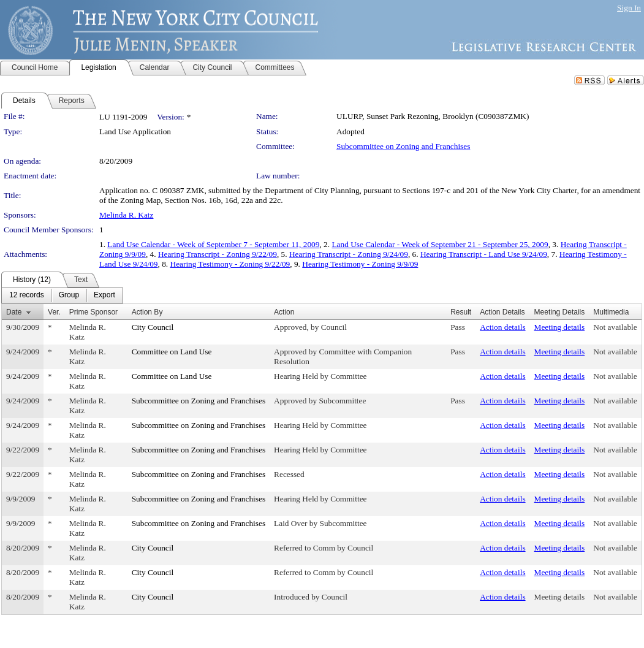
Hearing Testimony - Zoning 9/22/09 (230, 264)
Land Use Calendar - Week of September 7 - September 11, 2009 (213, 244)
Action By (147, 312)
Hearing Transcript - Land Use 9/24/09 (484, 254)
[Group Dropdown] (69, 295)
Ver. (54, 312)
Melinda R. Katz (126, 215)
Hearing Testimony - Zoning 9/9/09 (360, 264)
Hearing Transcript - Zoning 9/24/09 (349, 254)
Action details (502, 327)
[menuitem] (27, 295)
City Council (153, 327)
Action (284, 312)
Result (461, 312)
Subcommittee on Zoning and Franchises (403, 146)
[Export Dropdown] (104, 295)
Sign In (629, 8)
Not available (615, 327)
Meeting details (560, 327)
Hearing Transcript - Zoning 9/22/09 (218, 254)
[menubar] (62, 295)
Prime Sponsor (93, 312)
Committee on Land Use (172, 352)
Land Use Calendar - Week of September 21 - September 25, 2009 (440, 244)
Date (14, 312)
